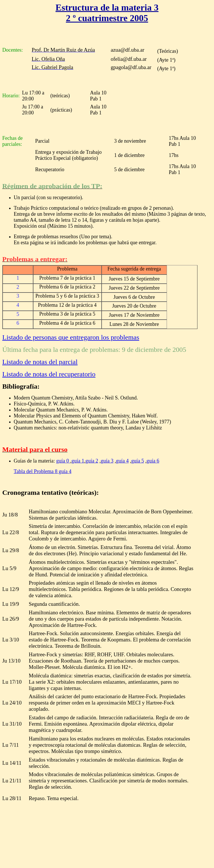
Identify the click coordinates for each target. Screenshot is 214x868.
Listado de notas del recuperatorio (49, 374)
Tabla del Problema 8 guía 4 (43, 471)
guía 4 (122, 461)
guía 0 (63, 461)
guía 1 (78, 461)
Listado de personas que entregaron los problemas (71, 337)
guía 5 (138, 461)
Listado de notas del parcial (40, 362)
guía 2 (92, 461)
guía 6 (153, 461)
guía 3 (107, 461)
